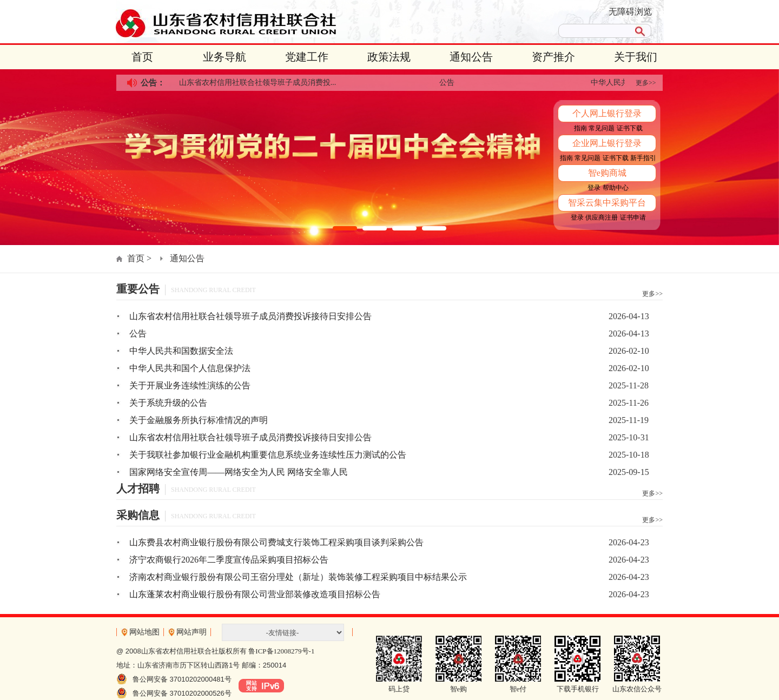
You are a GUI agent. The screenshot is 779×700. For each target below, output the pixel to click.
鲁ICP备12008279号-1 (281, 651)
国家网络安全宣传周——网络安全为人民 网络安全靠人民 (239, 472)
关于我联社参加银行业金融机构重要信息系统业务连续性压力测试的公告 (268, 455)
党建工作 (307, 57)
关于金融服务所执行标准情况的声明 (199, 420)
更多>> (646, 83)
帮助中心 (616, 188)
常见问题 (602, 128)
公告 (449, 82)
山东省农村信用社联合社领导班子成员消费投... (260, 82)
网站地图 (144, 632)
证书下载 (630, 128)
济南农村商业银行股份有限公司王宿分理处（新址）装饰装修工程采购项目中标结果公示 (298, 577)
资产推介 (553, 57)
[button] (345, 228)
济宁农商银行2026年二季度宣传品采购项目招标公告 (229, 560)
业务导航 (225, 57)
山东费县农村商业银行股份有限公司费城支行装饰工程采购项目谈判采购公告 (276, 542)
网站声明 (192, 632)
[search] (594, 31)
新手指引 (643, 158)
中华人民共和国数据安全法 (181, 351)
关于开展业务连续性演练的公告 (190, 385)
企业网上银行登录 (607, 143)
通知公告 (471, 57)
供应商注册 (602, 217)
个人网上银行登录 (607, 113)
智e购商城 (607, 173)
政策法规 (389, 57)
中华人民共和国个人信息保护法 (190, 368)
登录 (594, 188)
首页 (142, 57)
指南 (580, 128)
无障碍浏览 (630, 12)
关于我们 (636, 57)
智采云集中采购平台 (607, 203)
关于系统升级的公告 (168, 403)
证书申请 (633, 217)
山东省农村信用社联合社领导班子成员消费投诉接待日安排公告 (250, 316)
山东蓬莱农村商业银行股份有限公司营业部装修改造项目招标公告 (255, 594)
